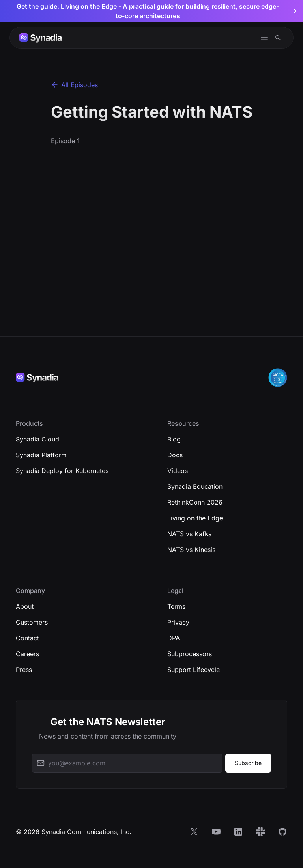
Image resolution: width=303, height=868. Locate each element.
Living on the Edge (195, 518)
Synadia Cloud (37, 439)
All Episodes (74, 85)
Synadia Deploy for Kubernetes (62, 471)
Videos (178, 471)
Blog (174, 439)
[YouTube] (216, 832)
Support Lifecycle (194, 670)
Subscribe (248, 763)
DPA (174, 638)
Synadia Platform (41, 455)
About (25, 606)
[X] (194, 832)
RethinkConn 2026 (195, 502)
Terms (176, 606)
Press (24, 670)
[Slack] (260, 832)
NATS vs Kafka (190, 534)
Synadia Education (195, 486)
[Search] (278, 38)
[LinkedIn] (238, 832)
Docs (175, 455)
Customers (32, 622)
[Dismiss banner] (294, 11)
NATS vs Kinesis (191, 550)
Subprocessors (190, 654)
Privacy (178, 622)
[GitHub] (282, 832)
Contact (27, 638)
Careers (27, 654)
